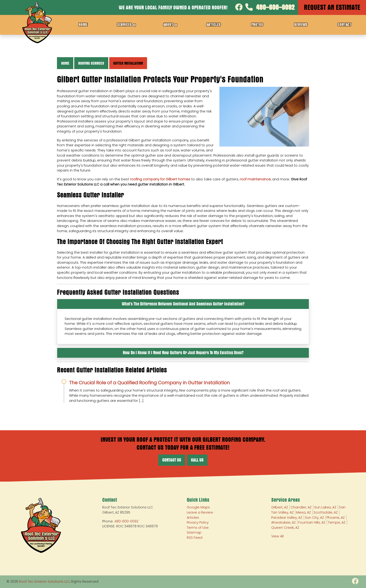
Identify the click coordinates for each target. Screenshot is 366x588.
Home (65, 63)
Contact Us (172, 460)
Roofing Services (91, 63)
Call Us (197, 460)
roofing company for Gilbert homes (160, 179)
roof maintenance (255, 179)
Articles (193, 518)
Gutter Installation (128, 63)
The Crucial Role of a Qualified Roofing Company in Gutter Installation (150, 383)
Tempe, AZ (337, 522)
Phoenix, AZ (336, 518)
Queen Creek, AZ (285, 528)
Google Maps (198, 507)
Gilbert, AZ (280, 507)
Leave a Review (200, 512)
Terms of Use (198, 528)
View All (277, 536)
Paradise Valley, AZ (287, 518)
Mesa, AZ (304, 512)
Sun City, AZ (314, 518)
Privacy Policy (198, 522)
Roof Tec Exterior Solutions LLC (44, 581)
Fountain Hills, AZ (312, 522)
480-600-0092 (270, 7)
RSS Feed (195, 538)
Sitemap (194, 532)
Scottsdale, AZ (326, 512)
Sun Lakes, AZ (325, 507)
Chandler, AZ (301, 507)
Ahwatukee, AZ (283, 522)
